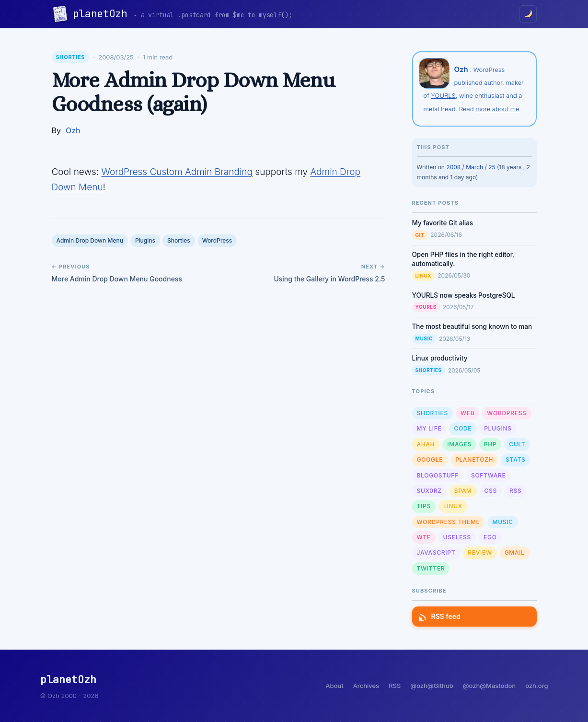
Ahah (426, 444)
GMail (515, 553)
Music (424, 338)
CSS (491, 491)
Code (463, 428)
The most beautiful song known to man (472, 326)
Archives (366, 686)
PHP (490, 444)
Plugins (145, 240)
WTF (424, 537)
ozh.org (536, 686)
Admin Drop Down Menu (90, 240)
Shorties (71, 57)
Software (488, 475)
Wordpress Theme (449, 522)
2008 (453, 167)
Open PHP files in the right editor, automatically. (463, 259)
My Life (429, 428)
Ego (490, 537)
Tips (424, 506)
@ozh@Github (432, 686)
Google (430, 460)
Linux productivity (440, 358)
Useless (457, 537)
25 (492, 167)
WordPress (217, 240)
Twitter (431, 568)
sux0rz (429, 491)
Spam (463, 491)
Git (420, 235)
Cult (517, 444)
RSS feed (440, 616)
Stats (515, 460)
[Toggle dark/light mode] (528, 14)
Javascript (436, 553)
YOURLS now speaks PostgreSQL (464, 295)
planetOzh (103, 14)
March (474, 167)
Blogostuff (438, 475)
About (334, 686)
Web (467, 413)
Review (480, 553)
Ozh (73, 130)
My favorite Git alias (443, 223)
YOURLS (443, 95)
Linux (424, 276)
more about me (497, 109)
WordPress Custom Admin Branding (177, 172)
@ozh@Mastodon (489, 686)
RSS (515, 491)
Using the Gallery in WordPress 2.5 (329, 279)
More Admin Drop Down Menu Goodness (117, 279)
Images (459, 444)
